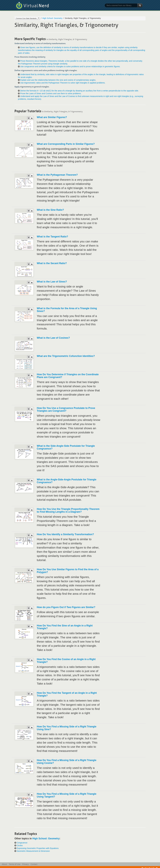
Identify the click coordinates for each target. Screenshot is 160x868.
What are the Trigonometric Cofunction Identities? (66, 356)
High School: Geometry (52, 18)
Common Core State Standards (26, 18)
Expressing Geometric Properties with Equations (38, 848)
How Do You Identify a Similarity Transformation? (65, 534)
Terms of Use (14, 864)
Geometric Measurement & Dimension (33, 851)
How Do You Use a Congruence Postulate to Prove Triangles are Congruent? (66, 409)
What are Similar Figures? (52, 117)
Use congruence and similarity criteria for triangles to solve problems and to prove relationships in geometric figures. (70, 66)
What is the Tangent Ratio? (52, 237)
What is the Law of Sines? (52, 282)
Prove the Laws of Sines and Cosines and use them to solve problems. (51, 93)
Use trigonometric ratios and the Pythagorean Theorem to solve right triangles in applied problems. (63, 83)
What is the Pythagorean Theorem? (57, 175)
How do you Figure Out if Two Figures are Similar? (66, 607)
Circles (20, 845)
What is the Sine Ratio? (50, 210)
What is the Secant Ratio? (52, 263)
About (4, 864)
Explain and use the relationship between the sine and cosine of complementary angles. (58, 80)
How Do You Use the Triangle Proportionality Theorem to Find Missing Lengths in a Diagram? (68, 510)
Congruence (22, 843)
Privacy (26, 864)
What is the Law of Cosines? (53, 338)
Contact (34, 864)
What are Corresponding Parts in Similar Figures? (66, 144)
